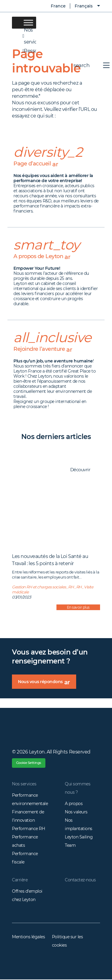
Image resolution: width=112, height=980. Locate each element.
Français (84, 6)
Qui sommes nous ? (78, 789)
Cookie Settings (30, 763)
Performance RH (28, 829)
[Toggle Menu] (28, 23)
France (54, 6)
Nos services (24, 785)
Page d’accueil (36, 164)
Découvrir (83, 470)
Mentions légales (28, 938)
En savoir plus (78, 607)
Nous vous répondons (47, 684)
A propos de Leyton (42, 256)
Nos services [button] (24, 36)
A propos (74, 804)
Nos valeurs (76, 813)
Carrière (20, 881)
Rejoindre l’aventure (43, 349)
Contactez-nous (80, 881)
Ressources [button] (24, 51)
